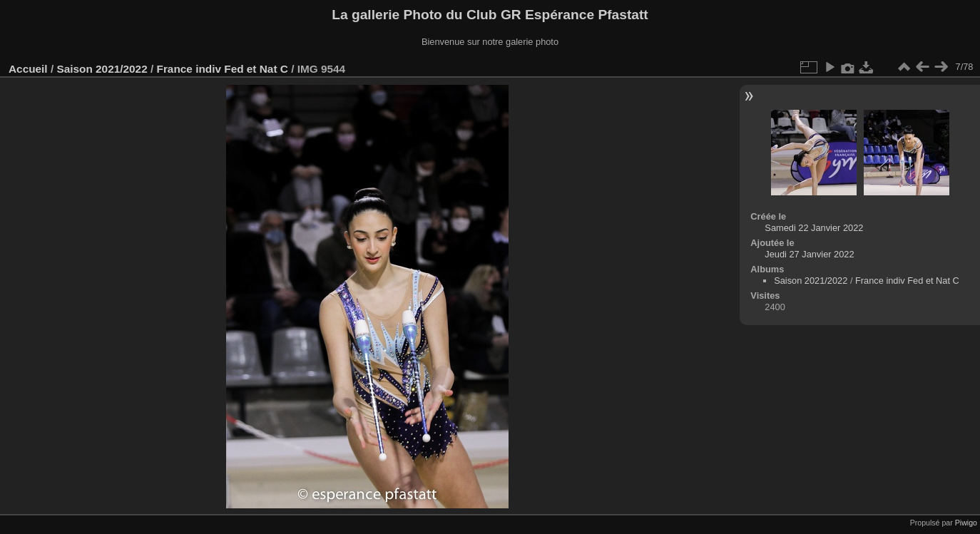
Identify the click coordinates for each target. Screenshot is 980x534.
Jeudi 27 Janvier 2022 (809, 254)
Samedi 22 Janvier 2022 (814, 228)
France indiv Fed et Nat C (223, 69)
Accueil (28, 69)
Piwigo (966, 523)
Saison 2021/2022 (102, 69)
